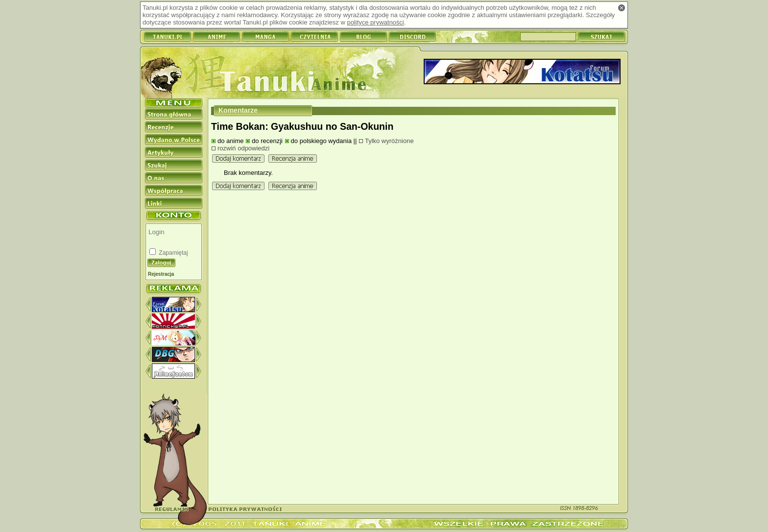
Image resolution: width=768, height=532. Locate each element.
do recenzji (267, 141)
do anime (230, 141)
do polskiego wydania (321, 141)
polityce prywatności (375, 22)
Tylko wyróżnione (389, 141)
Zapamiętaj (173, 253)
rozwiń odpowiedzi (243, 148)
